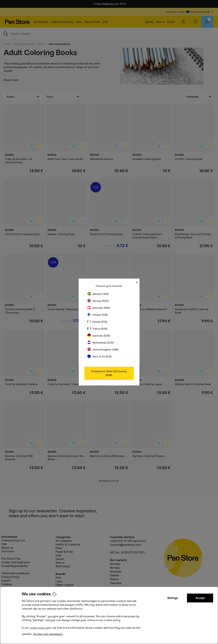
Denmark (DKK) (99, 308)
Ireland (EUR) (97, 322)
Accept (200, 598)
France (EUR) (97, 329)
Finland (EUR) (98, 315)
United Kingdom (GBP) (103, 350)
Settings (173, 598)
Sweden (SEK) (98, 294)
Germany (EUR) (99, 336)
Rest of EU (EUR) (100, 357)
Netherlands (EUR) (101, 343)
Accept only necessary (48, 634)
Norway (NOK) (98, 301)
